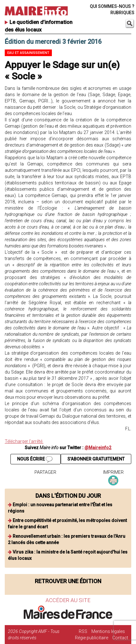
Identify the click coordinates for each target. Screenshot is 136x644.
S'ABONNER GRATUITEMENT (96, 459)
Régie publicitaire (92, 638)
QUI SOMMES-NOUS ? (112, 6)
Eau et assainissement (28, 53)
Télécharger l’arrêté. (24, 441)
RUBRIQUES (122, 13)
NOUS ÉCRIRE (35, 459)
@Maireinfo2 (98, 448)
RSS (83, 631)
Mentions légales (108, 631)
